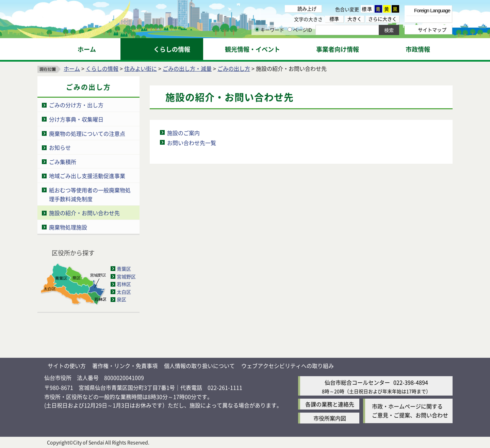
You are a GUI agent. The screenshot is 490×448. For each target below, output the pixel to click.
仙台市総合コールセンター (357, 382)
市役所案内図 (330, 418)
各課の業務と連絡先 (330, 404)
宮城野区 (126, 276)
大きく (355, 19)
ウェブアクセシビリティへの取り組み (288, 366)
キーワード (269, 30)
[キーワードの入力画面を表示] (257, 29)
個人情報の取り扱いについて (199, 366)
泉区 (121, 299)
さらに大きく (382, 19)
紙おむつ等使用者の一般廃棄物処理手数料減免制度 (90, 194)
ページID (300, 30)
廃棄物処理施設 (68, 227)
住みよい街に (141, 68)
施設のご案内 (183, 133)
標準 (367, 9)
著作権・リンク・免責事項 (125, 366)
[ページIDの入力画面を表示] (290, 29)
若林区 (124, 284)
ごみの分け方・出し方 (76, 105)
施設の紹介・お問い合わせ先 (84, 213)
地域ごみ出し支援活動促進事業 (87, 176)
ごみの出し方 (234, 68)
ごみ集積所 (63, 162)
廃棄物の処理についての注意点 (87, 133)
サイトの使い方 (67, 366)
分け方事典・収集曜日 (76, 119)
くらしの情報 (102, 68)
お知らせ (60, 147)
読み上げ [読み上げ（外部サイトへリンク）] (307, 9)
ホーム (72, 68)
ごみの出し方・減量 (187, 68)
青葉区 (124, 269)
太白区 (124, 292)
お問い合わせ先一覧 (192, 143)
